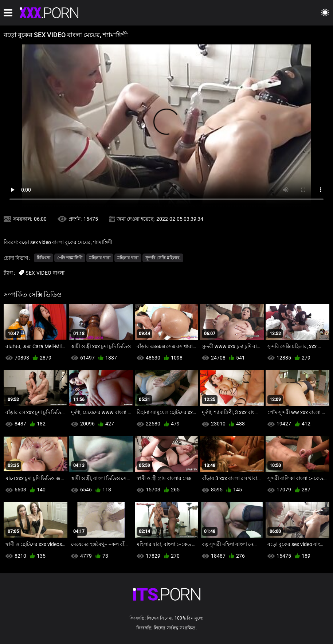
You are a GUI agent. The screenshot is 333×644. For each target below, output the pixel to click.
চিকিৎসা (44, 258)
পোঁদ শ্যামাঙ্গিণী (70, 258)
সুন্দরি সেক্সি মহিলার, (163, 258)
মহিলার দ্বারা (100, 258)
